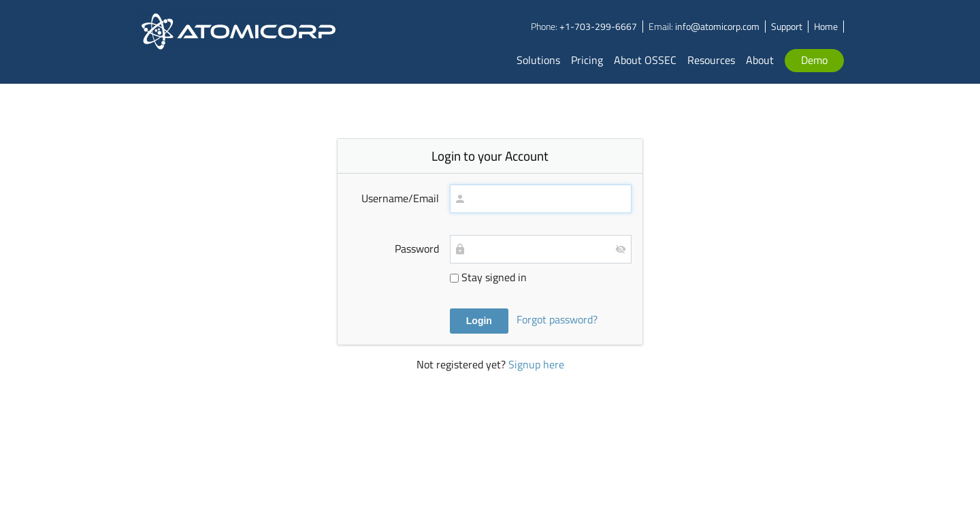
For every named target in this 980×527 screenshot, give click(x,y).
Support (787, 26)
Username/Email (400, 198)
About (760, 60)
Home (826, 26)
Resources (711, 60)
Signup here (536, 364)
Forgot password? (557, 319)
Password (417, 249)
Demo (814, 60)
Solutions (538, 60)
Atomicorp (239, 42)
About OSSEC (645, 60)
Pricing (587, 60)
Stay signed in (488, 277)
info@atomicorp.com (717, 26)
